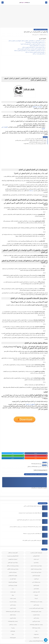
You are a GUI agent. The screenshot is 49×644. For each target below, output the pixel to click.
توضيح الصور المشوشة (13, 584)
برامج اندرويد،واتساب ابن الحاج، (41, 30)
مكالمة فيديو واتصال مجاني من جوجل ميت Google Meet (35, 145)
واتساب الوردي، (13, 620)
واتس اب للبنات (13, 600)
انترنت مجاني (36, 561)
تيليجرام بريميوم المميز (13, 587)
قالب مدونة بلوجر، (36, 594)
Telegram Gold (36, 639)
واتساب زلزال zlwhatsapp (13, 623)
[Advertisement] (24, 17)
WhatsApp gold (13, 639)
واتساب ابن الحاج (37, 108)
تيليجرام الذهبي (36, 587)
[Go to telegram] (46, 640)
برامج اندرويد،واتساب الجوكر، (36, 571)
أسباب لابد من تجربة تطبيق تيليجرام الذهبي (37, 144)
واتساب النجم (36, 620)
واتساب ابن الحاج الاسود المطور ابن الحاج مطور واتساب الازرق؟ (33, 44)
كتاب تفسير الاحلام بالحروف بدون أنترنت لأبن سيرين (36, 140)
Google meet (36, 636)
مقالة (13, 597)
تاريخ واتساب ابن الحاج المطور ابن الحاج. (37, 46)
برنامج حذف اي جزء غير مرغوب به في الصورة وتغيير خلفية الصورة (29, 522)
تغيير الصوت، (36, 581)
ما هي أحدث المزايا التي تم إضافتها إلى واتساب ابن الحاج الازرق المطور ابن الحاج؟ (29, 51)
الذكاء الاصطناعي (36, 558)
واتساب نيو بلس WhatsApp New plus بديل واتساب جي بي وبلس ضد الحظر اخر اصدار (26, 528)
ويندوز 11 (13, 630)
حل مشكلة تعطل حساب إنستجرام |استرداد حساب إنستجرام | (30, 515)
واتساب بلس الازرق (36, 623)
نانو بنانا (36, 600)
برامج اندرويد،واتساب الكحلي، (13, 571)
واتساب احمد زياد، (13, 603)
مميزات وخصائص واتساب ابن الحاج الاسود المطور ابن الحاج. (34, 47)
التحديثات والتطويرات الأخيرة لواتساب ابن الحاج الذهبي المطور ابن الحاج (31, 49)
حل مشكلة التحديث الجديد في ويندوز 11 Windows (32, 535)
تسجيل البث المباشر (13, 574)
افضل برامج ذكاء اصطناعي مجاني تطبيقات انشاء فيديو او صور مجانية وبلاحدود (31, 142)
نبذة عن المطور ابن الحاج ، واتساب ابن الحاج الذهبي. (35, 42)
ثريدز (13, 590)
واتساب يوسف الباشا (36, 630)
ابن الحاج (31, 193)
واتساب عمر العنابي (13, 626)
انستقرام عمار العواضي (13, 561)
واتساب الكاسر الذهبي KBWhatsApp (13, 613)
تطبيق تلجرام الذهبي (36, 577)
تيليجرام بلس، (36, 590)
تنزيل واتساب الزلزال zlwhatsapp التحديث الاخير (33, 508)
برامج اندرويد (36, 564)
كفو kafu (36, 597)
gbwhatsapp (13, 633)
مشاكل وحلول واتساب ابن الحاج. (39, 54)
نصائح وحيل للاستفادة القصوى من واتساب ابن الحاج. (35, 52)
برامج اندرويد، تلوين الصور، (13, 564)
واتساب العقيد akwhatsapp (36, 613)
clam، (36, 633)
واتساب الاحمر (13, 607)
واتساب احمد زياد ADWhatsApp (36, 603)
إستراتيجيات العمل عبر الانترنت (36, 554)
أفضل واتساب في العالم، (13, 554)
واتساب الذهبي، (13, 610)
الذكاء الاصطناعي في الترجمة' (13, 558)
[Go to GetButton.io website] (46, 643)
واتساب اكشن (36, 607)
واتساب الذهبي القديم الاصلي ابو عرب (36, 610)
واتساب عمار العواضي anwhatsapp (36, 626)
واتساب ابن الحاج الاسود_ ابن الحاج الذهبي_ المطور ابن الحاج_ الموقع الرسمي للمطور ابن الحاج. (27, 41)
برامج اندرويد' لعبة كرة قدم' (36, 574)
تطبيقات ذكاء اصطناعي (13, 577)
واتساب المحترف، (36, 617)
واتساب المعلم (13, 617)
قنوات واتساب (13, 594)
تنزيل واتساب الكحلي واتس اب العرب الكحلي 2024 (32, 542)
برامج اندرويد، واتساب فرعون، (36, 568)
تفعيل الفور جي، (13, 581)
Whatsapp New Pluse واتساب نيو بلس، (36, 643)
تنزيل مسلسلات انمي (36, 584)
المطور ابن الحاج (30, 411)
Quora (13, 636)
